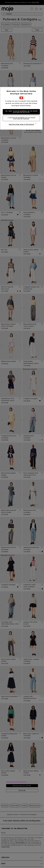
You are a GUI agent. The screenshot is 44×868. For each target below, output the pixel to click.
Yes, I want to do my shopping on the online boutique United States (22, 112)
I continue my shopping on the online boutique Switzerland (22, 118)
